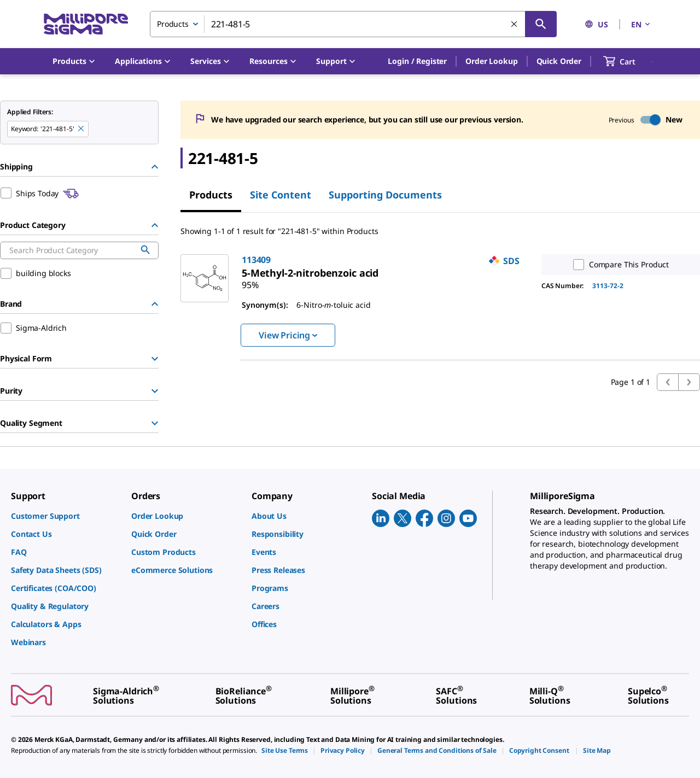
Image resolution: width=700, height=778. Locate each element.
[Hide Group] (155, 167)
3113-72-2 (608, 286)
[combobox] (353, 24)
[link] (310, 273)
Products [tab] (211, 195)
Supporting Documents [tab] (385, 195)
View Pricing (288, 335)
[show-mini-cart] (629, 61)
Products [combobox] (173, 24)
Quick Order (559, 61)
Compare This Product (619, 265)
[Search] (541, 24)
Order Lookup (491, 61)
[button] (417, 61)
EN (641, 24)
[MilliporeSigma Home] (86, 24)
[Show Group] (155, 359)
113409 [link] (256, 260)
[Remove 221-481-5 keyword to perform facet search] (81, 129)
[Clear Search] (515, 25)
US (596, 24)
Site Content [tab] (281, 195)
